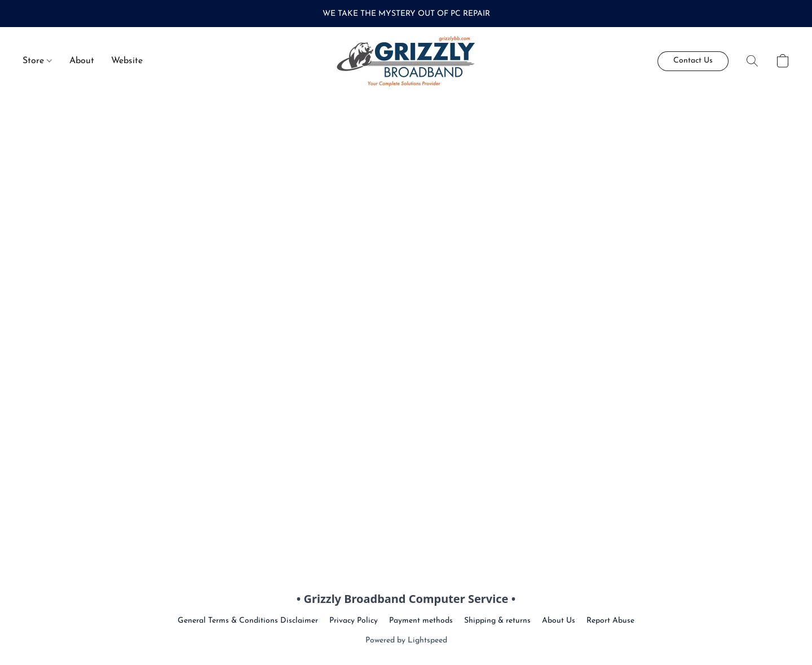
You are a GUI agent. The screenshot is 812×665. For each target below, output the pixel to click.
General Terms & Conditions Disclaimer (248, 621)
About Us (559, 621)
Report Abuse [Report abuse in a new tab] (610, 621)
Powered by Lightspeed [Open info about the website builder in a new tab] (406, 640)
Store (37, 61)
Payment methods (421, 621)
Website (127, 61)
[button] (406, 61)
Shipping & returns (497, 621)
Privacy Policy (354, 621)
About (82, 61)
